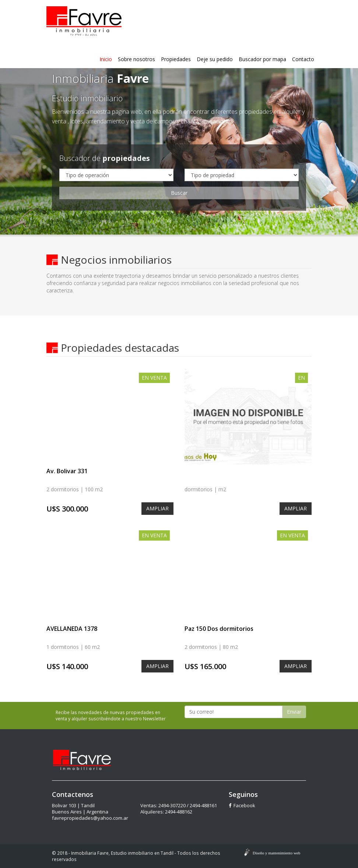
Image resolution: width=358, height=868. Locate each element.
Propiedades (176, 59)
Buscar (179, 193)
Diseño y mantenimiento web (276, 853)
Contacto (303, 59)
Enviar (294, 712)
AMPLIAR (157, 508)
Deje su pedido (215, 59)
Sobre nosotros (136, 59)
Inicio (106, 59)
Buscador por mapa (262, 59)
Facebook (242, 805)
